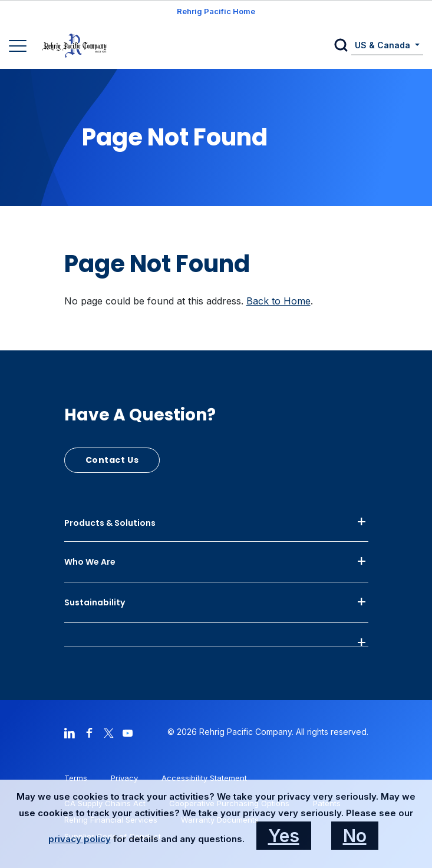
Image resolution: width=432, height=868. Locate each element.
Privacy (124, 778)
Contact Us (112, 460)
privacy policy (80, 839)
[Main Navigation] (19, 47)
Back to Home (278, 301)
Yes (284, 836)
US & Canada (384, 45)
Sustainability (95, 602)
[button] (343, 46)
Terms (76, 778)
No (355, 836)
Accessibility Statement (204, 778)
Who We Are (90, 562)
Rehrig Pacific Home (216, 11)
